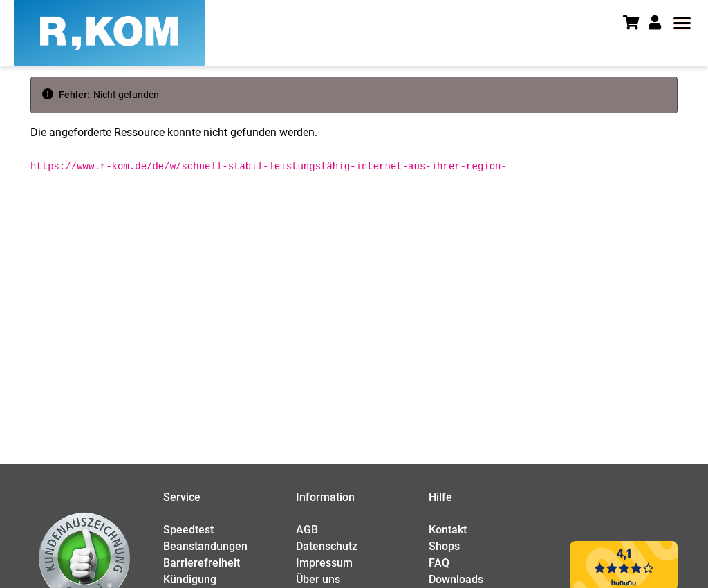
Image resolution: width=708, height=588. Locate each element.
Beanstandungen (205, 546)
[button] (659, 23)
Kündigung (190, 579)
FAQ (439, 563)
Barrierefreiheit (202, 563)
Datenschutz (327, 546)
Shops (444, 546)
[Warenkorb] (636, 24)
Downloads (456, 579)
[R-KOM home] (109, 33)
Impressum (324, 563)
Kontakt (448, 530)
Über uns (318, 579)
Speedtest (188, 530)
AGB (307, 530)
